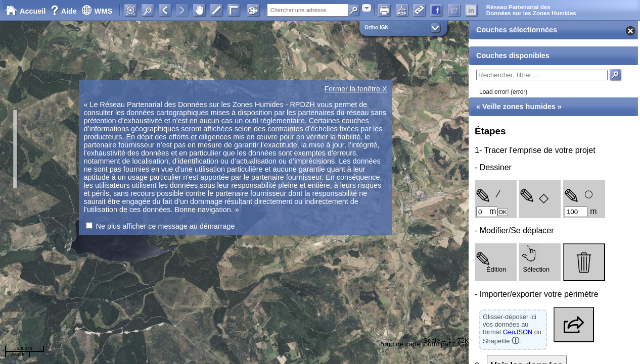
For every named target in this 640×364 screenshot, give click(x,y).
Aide (65, 11)
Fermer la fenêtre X (356, 89)
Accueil (25, 11)
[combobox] (367, 8)
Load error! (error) (503, 92)
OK (502, 212)
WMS (97, 11)
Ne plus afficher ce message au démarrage (166, 226)
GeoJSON (518, 332)
